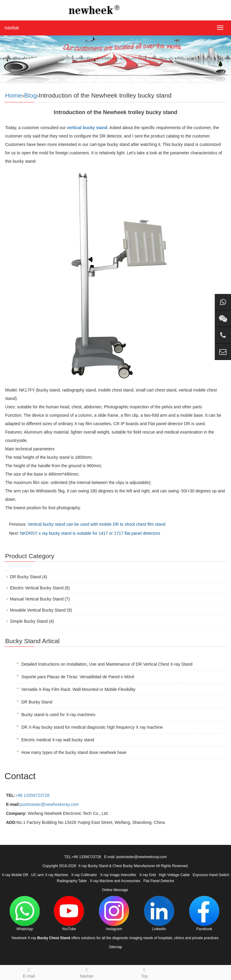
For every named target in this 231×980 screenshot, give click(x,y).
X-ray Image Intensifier (118, 875)
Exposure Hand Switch (211, 875)
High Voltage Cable (174, 875)
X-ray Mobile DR (15, 875)
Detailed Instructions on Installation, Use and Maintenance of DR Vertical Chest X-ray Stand (107, 664)
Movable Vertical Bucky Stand (38, 610)
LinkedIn (159, 913)
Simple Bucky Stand (29, 621)
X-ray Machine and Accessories (115, 881)
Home (14, 95)
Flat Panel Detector (159, 881)
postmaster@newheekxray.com (49, 804)
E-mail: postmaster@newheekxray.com (135, 857)
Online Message (115, 890)
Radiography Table (72, 881)
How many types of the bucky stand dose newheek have (74, 752)
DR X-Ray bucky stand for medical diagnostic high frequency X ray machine (92, 727)
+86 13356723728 (32, 795)
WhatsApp (25, 913)
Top (144, 972)
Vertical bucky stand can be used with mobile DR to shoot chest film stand (97, 524)
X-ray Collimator (84, 875)
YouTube (69, 913)
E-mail (29, 972)
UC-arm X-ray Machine (50, 875)
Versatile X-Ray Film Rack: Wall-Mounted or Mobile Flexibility (78, 689)
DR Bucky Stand (25, 577)
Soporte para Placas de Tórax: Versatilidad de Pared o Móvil (78, 677)
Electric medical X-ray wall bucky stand (58, 740)
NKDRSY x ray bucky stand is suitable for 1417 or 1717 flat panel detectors (90, 533)
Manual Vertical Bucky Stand (37, 599)
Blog (30, 95)
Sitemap (115, 947)
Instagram (114, 913)
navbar (12, 28)
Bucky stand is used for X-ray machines (58, 715)
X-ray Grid (148, 875)
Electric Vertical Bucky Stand (37, 588)
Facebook (204, 913)
